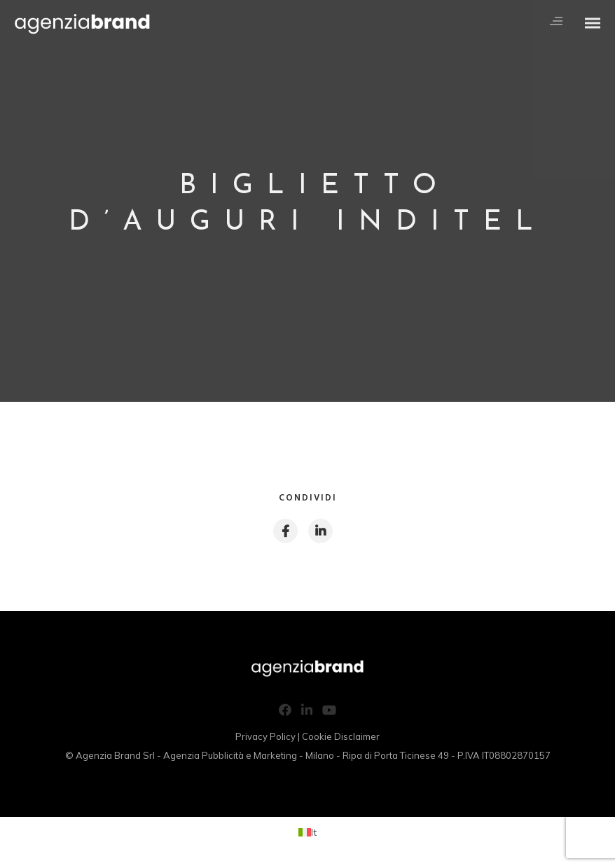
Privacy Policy (265, 736)
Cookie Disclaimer (341, 736)
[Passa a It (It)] (307, 832)
